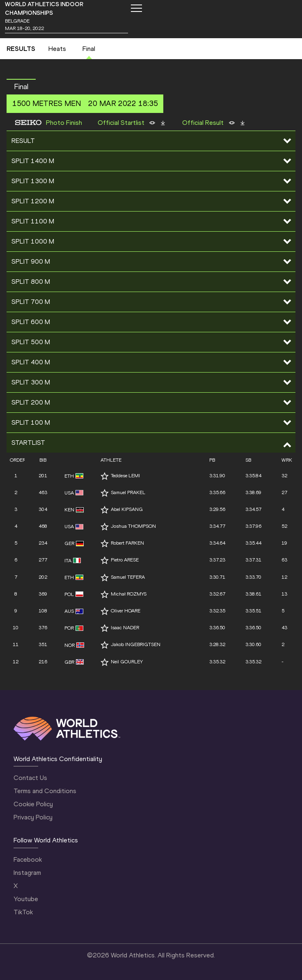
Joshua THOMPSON (133, 526)
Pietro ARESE (125, 560)
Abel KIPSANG (127, 509)
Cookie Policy (33, 804)
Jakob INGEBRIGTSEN (136, 644)
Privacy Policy (33, 817)
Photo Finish (64, 123)
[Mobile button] (136, 8)
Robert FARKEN (127, 543)
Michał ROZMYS (129, 594)
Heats (57, 49)
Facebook (28, 859)
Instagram (27, 873)
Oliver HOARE (126, 611)
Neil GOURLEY (127, 662)
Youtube (26, 899)
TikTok (23, 912)
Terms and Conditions (45, 791)
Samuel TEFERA (128, 577)
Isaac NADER (125, 628)
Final (89, 49)
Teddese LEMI (125, 476)
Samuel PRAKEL (128, 492)
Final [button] (21, 87)
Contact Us (30, 778)
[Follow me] (105, 476)
